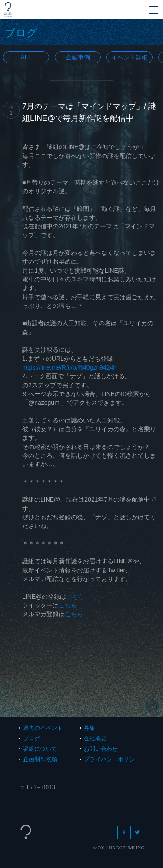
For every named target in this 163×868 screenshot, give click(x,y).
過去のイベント (43, 728)
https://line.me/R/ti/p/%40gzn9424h (69, 367)
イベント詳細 (130, 57)
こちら (75, 597)
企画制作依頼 (40, 759)
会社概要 (95, 738)
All (26, 57)
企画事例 (78, 57)
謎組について (40, 749)
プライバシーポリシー (112, 759)
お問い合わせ (101, 749)
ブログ (32, 738)
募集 (90, 728)
